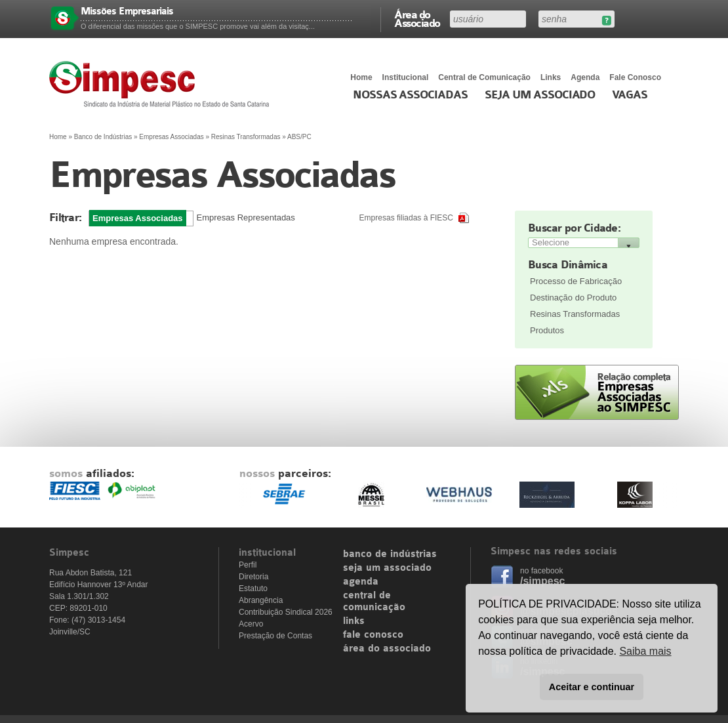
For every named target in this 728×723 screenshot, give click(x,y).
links (354, 621)
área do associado (387, 649)
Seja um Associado (540, 95)
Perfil (248, 565)
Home (361, 77)
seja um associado (387, 568)
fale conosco (373, 635)
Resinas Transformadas (575, 314)
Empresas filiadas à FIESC (406, 218)
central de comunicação (374, 602)
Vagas (630, 95)
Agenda (585, 77)
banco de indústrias (390, 554)
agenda (361, 582)
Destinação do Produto (573, 298)
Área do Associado (417, 18)
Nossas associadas (410, 95)
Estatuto (253, 589)
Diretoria (253, 577)
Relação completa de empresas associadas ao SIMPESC (597, 392)
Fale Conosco (635, 77)
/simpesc (542, 581)
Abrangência (261, 600)
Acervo (251, 624)
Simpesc (162, 84)
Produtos (547, 330)
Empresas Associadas (171, 137)
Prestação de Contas (275, 636)
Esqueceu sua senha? (606, 21)
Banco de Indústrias (103, 137)
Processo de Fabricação (576, 281)
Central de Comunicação (484, 77)
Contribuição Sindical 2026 (286, 612)
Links (551, 77)
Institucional (406, 77)
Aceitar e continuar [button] (592, 687)
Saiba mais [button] (645, 651)
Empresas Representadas (246, 217)
